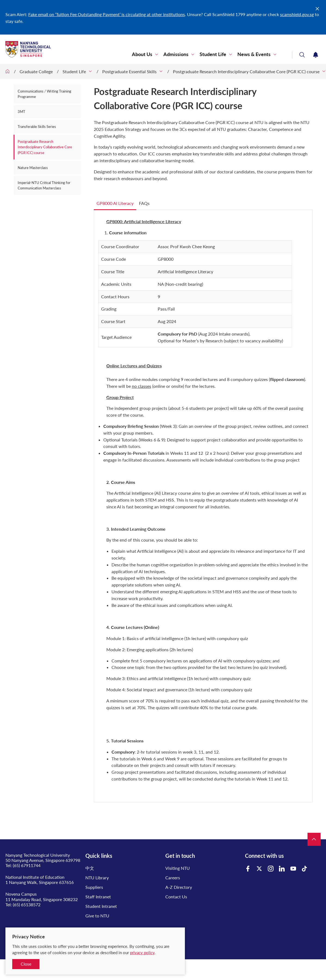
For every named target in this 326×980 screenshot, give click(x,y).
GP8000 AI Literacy (115, 203)
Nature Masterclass (33, 168)
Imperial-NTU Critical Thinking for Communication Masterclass (44, 185)
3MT (21, 112)
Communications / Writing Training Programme (44, 94)
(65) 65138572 (27, 904)
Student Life (213, 54)
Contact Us (176, 897)
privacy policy (142, 953)
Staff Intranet (98, 897)
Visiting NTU (178, 868)
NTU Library (97, 878)
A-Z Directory (179, 887)
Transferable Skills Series (37, 127)
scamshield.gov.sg (297, 14)
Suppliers (94, 887)
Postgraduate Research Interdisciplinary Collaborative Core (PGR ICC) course (246, 71)
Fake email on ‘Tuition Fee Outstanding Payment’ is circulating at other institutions (107, 14)
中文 (90, 868)
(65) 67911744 (27, 865)
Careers (173, 878)
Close (26, 964)
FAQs (144, 203)
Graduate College (36, 71)
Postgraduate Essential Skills (129, 71)
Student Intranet (101, 906)
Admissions (176, 54)
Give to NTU (97, 916)
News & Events (254, 54)
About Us (142, 54)
